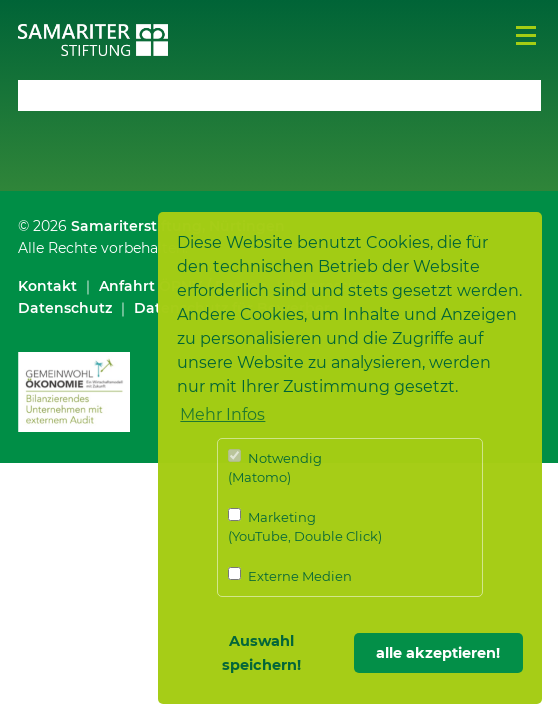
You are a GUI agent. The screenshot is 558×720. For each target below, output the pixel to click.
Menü (526, 36)
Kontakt (47, 286)
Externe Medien (290, 575)
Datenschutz (65, 308)
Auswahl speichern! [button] (261, 653)
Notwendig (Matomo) (275, 467)
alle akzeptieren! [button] (438, 653)
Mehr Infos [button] (222, 414)
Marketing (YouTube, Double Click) (305, 526)
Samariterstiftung (136, 226)
